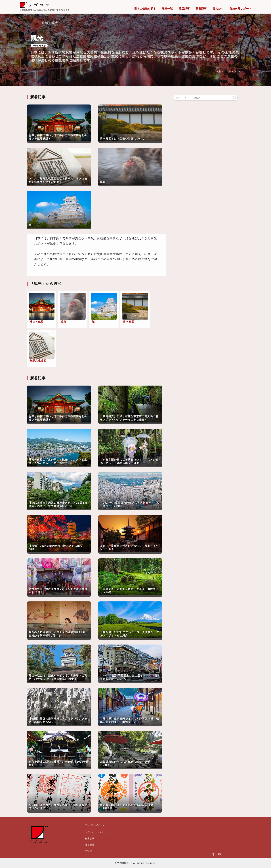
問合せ (89, 851)
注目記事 (184, 9)
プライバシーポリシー (97, 832)
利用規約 (90, 838)
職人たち (218, 9)
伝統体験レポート (241, 9)
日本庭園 (129, 322)
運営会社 (90, 845)
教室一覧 (167, 9)
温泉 (64, 322)
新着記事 (201, 9)
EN (220, 854)
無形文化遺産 (38, 361)
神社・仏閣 (37, 322)
